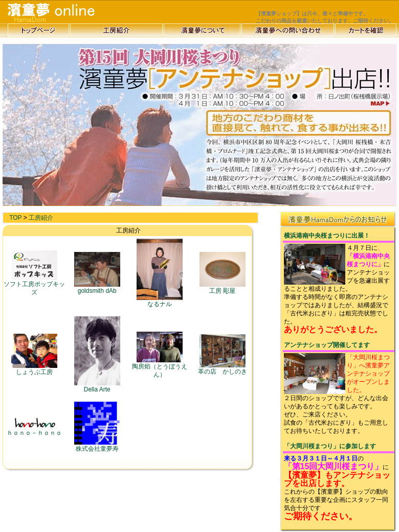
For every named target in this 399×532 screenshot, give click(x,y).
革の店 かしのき (223, 368)
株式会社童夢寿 (97, 446)
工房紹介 (41, 218)
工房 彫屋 (223, 288)
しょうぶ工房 (34, 369)
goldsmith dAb (97, 288)
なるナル (160, 301)
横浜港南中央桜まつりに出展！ (327, 236)
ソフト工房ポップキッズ (34, 285)
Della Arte (97, 386)
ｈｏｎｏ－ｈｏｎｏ (34, 430)
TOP (15, 218)
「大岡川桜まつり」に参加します (330, 446)
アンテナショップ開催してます (327, 345)
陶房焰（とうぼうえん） (160, 367)
